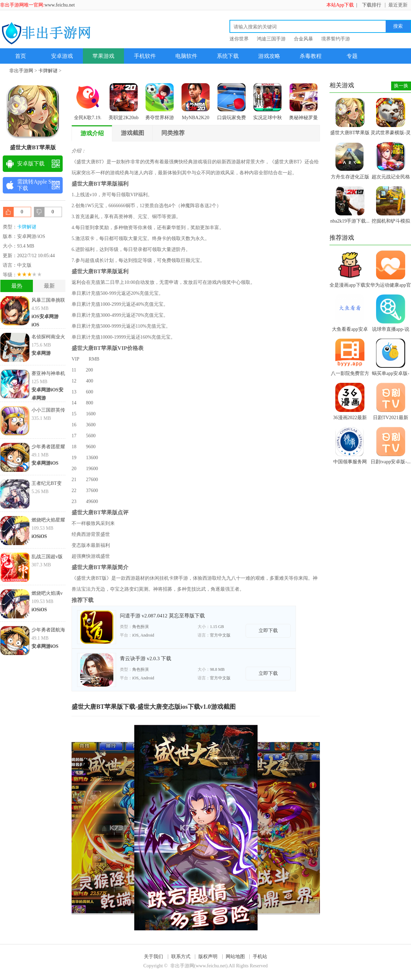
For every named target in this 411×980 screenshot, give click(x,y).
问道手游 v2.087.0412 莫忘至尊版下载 (162, 616)
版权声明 (208, 957)
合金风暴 (303, 39)
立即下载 (268, 631)
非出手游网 (21, 71)
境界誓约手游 (336, 39)
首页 (21, 56)
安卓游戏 (62, 56)
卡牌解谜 (48, 71)
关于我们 (153, 957)
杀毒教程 (311, 56)
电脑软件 (186, 56)
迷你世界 (239, 39)
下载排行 (372, 5)
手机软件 (145, 56)
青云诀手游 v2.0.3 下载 (146, 658)
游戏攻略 (269, 56)
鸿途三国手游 (271, 39)
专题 (352, 56)
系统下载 (228, 56)
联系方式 (181, 957)
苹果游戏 (103, 56)
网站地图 (235, 957)
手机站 (260, 957)
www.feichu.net (60, 5)
